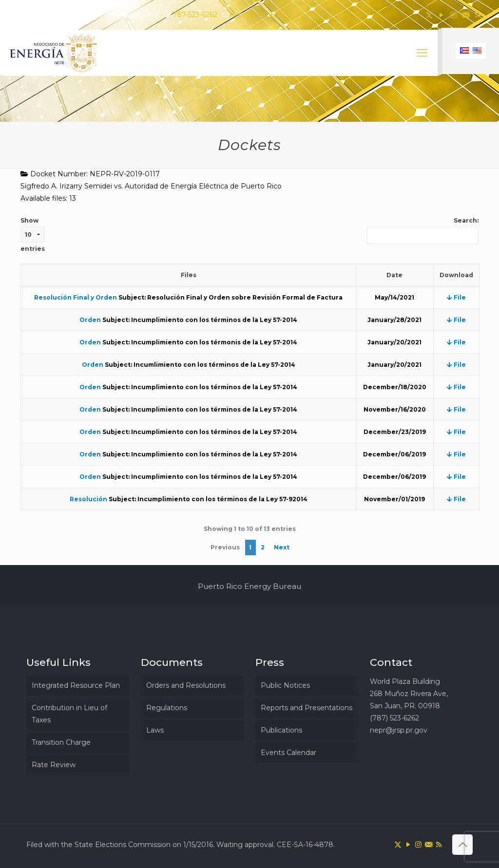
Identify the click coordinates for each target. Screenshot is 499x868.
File (456, 297)
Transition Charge (61, 742)
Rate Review (54, 765)
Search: (422, 230)
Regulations (167, 708)
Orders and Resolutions (186, 685)
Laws (155, 730)
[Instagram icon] (453, 15)
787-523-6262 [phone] (195, 15)
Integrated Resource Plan (76, 685)
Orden (90, 320)
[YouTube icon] (441, 15)
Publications (281, 730)
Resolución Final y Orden (76, 297)
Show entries (33, 235)
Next (282, 547)
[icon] (466, 15)
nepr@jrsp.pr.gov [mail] (259, 15)
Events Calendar (288, 753)
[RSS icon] (478, 15)
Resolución (88, 499)
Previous (225, 547)
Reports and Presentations (307, 708)
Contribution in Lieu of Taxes (69, 714)
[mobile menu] (422, 53)
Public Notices (285, 685)
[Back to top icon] (462, 845)
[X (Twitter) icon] (429, 15)
